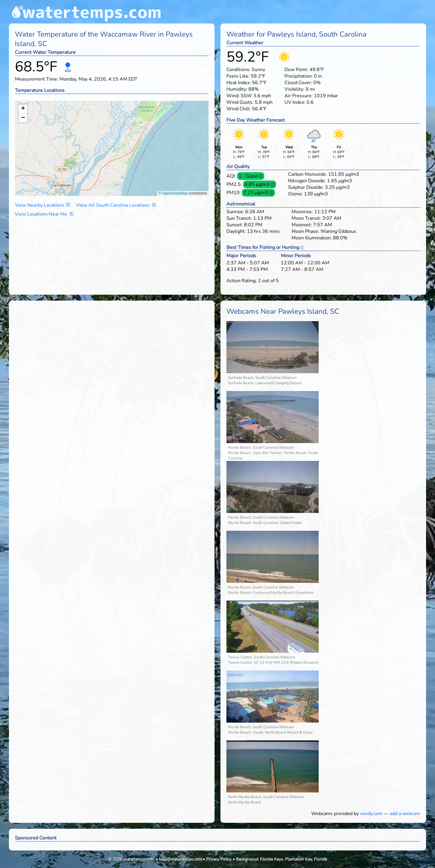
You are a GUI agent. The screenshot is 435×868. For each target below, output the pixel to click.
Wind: (233, 96)
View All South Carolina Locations (116, 205)
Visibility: (294, 89)
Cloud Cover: (298, 83)
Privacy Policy (219, 859)
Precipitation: (299, 76)
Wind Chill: (239, 109)
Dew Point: (296, 70)
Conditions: (238, 70)
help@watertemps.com (180, 859)
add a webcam (405, 814)
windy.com (371, 814)
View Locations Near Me (44, 214)
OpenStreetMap (175, 193)
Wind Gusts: (240, 102)
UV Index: (295, 102)
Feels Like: (238, 76)
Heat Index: (239, 83)
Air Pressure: (299, 96)
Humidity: (237, 89)
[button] (112, 143)
